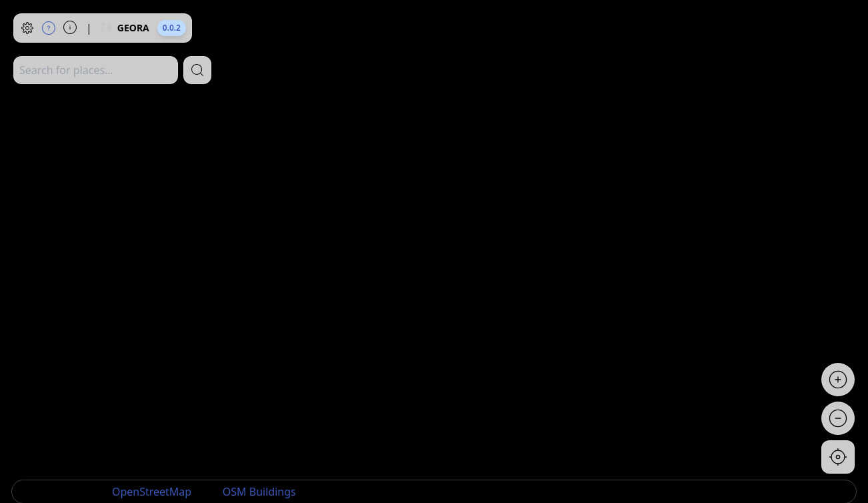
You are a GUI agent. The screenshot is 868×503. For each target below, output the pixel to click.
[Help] (49, 28)
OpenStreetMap (152, 492)
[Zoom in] (838, 380)
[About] (70, 27)
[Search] (197, 70)
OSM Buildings (259, 492)
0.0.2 (172, 28)
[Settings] (27, 28)
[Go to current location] (838, 457)
